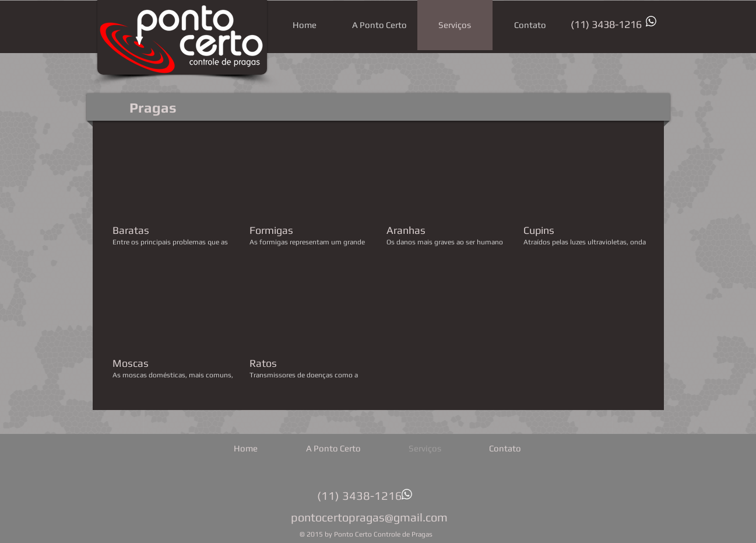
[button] (174, 197)
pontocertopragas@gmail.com (369, 517)
